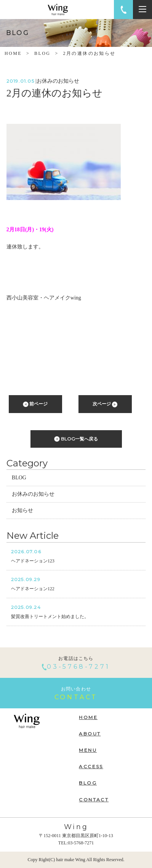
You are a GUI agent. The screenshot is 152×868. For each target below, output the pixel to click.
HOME (13, 53)
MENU (88, 750)
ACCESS (91, 766)
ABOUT (90, 734)
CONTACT (94, 800)
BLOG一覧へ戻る (76, 439)
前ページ (35, 404)
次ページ (105, 404)
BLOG (42, 53)
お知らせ (22, 510)
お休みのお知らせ (33, 494)
